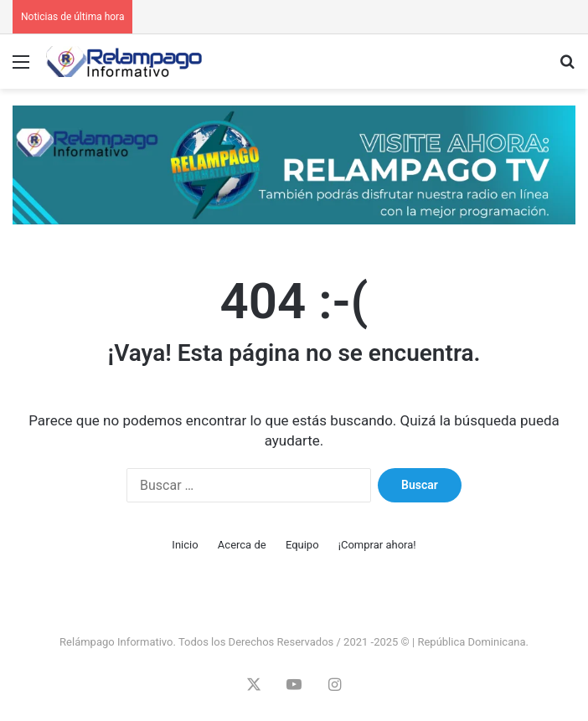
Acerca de (242, 545)
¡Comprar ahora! (377, 545)
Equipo (302, 545)
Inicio (185, 545)
